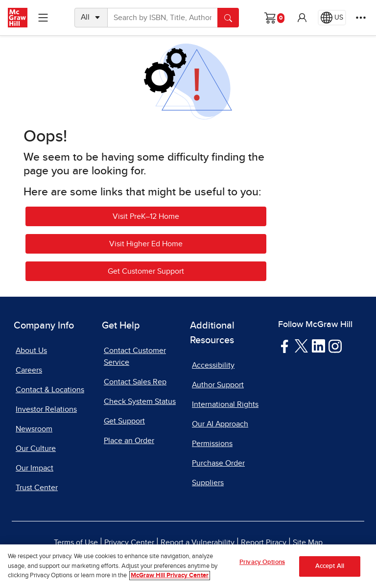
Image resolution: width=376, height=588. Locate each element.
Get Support (124, 421)
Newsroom (34, 429)
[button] (302, 18)
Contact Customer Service (135, 356)
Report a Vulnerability (198, 542)
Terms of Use (76, 542)
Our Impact (35, 468)
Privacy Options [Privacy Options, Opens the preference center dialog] (262, 562)
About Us (31, 351)
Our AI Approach (220, 424)
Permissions (212, 444)
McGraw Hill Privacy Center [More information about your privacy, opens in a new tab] (170, 576)
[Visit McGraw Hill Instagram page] (335, 346)
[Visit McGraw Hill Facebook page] (285, 346)
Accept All (330, 566)
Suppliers (208, 483)
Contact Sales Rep (135, 382)
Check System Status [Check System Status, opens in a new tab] (140, 401)
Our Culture (36, 448)
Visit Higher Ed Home (146, 244)
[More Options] (361, 18)
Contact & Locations (50, 390)
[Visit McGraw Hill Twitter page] (301, 345)
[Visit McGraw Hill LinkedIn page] (318, 346)
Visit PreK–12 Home (146, 216)
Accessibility (213, 365)
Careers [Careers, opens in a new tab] (29, 370)
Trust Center (37, 488)
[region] (188, 566)
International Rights (225, 404)
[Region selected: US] (332, 18)
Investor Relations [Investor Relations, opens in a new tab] (46, 409)
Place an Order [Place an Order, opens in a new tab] (129, 441)
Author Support (218, 385)
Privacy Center (129, 542)
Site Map (308, 542)
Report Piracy (264, 542)
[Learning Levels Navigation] (43, 18)
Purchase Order (218, 463)
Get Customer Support (146, 271)
